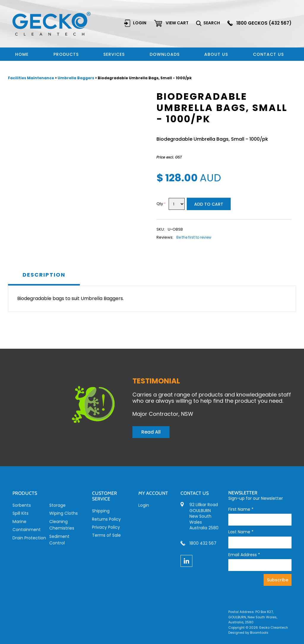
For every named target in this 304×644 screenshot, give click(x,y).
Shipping (101, 515)
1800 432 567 (203, 548)
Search (212, 23)
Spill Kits (20, 518)
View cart (177, 23)
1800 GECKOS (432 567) (264, 23)
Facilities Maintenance (31, 78)
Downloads (165, 54)
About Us (216, 54)
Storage (57, 510)
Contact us (268, 54)
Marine (19, 526)
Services (114, 54)
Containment (27, 534)
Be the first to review (194, 238)
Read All (151, 432)
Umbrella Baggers (76, 78)
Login (140, 23)
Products (66, 54)
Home (22, 54)
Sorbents (22, 510)
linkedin (186, 561)
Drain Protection (29, 542)
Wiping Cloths (64, 518)
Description (44, 275)
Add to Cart (209, 204)
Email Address (244, 555)
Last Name (241, 532)
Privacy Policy (106, 532)
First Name (241, 509)
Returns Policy (106, 523)
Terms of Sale (106, 540)
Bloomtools (259, 637)
